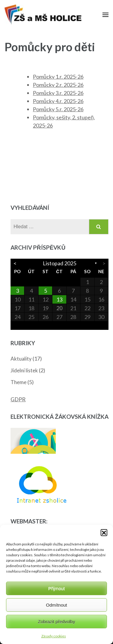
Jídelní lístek (24, 370)
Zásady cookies (54, 636)
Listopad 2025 (60, 263)
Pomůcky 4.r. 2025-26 (58, 101)
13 (59, 299)
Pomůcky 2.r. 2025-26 (58, 85)
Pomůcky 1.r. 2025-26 (58, 77)
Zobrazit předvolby (56, 622)
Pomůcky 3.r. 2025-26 (58, 93)
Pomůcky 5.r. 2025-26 (58, 109)
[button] (104, 532)
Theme (19, 382)
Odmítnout (56, 605)
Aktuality (21, 359)
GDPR (18, 399)
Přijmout (56, 588)
